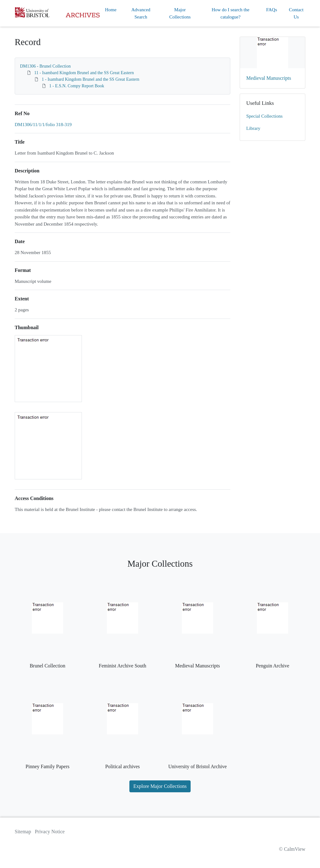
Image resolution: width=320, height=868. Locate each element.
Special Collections (264, 116)
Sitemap (23, 832)
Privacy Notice (50, 832)
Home (111, 10)
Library (253, 128)
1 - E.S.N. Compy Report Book (77, 86)
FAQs (272, 10)
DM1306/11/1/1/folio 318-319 (43, 125)
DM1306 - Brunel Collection (45, 66)
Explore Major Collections (160, 786)
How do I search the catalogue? (230, 13)
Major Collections (180, 13)
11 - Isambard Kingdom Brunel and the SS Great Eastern (84, 73)
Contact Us (296, 13)
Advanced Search (141, 13)
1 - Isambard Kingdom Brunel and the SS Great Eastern (91, 79)
